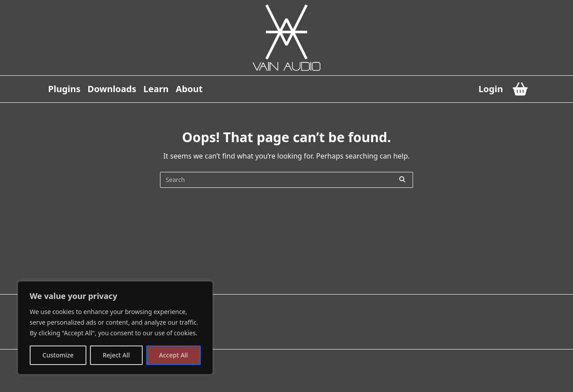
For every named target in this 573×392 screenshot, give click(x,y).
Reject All (116, 355)
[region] (115, 328)
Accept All (173, 355)
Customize (58, 355)
